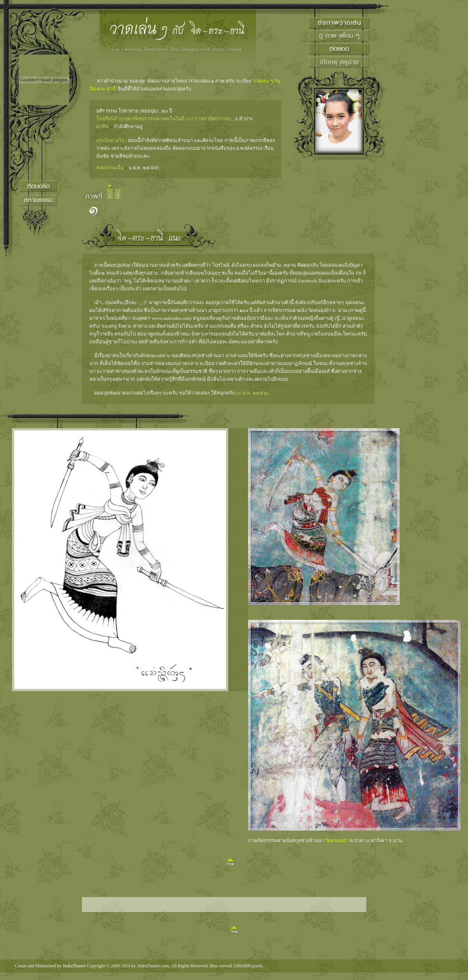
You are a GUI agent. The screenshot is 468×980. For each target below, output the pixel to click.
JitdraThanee (74, 966)
